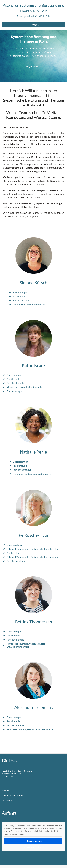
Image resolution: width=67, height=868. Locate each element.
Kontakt (6, 791)
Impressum (7, 800)
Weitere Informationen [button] (33, 847)
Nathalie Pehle (33, 452)
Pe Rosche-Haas (34, 535)
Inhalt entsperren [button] (33, 841)
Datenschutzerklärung (12, 795)
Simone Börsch (33, 283)
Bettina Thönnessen (34, 622)
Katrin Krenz (34, 365)
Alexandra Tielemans (33, 707)
